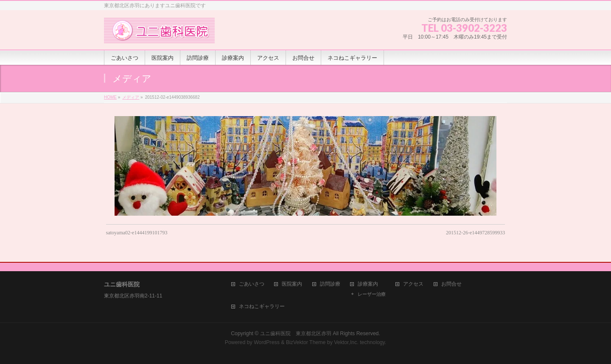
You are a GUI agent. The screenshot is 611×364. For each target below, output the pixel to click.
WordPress (267, 342)
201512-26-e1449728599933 (475, 233)
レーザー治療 (372, 294)
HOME (110, 97)
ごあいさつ (252, 284)
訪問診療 (330, 284)
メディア (131, 97)
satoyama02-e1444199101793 (137, 233)
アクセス (413, 284)
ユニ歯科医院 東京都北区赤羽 (296, 333)
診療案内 (368, 284)
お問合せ (451, 284)
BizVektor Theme (306, 342)
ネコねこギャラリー (262, 307)
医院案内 (292, 284)
